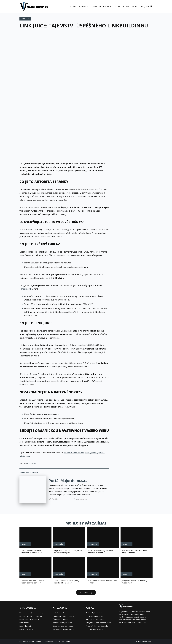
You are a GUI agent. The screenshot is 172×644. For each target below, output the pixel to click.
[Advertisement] (86, 50)
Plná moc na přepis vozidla (62, 623)
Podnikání (83, 7)
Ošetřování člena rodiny (95, 616)
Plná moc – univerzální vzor (96, 619)
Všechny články (86, 592)
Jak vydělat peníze (26, 626)
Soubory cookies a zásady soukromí (57, 641)
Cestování (108, 7)
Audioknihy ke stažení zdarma (97, 613)
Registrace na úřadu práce (29, 619)
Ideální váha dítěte (59, 613)
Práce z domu (24, 623)
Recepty (135, 7)
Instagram (80, 499)
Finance (73, 7)
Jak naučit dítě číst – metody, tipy (31, 616)
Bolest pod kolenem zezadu (63, 626)
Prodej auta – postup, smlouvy (64, 616)
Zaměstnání (95, 7)
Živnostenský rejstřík (60, 619)
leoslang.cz (148, 641)
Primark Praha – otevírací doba (97, 626)
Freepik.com (32, 463)
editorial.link (25, 289)
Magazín (145, 7)
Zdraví (117, 7)
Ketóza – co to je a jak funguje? (64, 629)
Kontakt (39, 641)
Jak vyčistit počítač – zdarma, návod (99, 623)
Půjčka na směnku (26, 629)
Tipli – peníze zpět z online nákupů (32, 613)
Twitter (54, 499)
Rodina (126, 7)
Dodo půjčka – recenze (94, 629)
